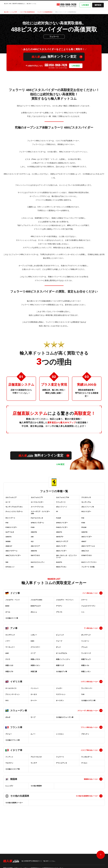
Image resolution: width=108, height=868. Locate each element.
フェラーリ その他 (88, 587)
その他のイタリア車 (13, 790)
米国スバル (85, 687)
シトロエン (60, 755)
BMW (7, 627)
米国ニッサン (86, 693)
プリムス (84, 668)
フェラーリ (60, 778)
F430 (32, 537)
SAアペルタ (10, 543)
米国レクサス (35, 681)
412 (32, 555)
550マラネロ (35, 573)
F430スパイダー (62, 537)
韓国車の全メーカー (91, 800)
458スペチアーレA (88, 561)
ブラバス (59, 633)
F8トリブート (10, 524)
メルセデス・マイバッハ (65, 621)
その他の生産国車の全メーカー (87, 817)
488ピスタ (85, 567)
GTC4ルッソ (10, 587)
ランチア (34, 784)
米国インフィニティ (63, 681)
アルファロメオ (36, 778)
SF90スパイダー (62, 530)
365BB (8, 555)
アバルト (84, 784)
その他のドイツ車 (12, 639)
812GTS (59, 581)
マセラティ (9, 784)
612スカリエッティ (37, 581)
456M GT (9, 561)
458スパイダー (61, 561)
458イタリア (35, 561)
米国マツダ (60, 687)
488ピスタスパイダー (13, 573)
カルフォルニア (11, 498)
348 (32, 549)
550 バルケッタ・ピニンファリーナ (66, 574)
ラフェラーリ (61, 504)
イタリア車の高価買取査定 (27, 12)
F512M (84, 537)
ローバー (34, 722)
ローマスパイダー (37, 504)
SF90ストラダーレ (37, 530)
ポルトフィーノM (87, 510)
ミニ (83, 633)
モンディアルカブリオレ (14, 510)
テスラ (8, 681)
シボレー (34, 656)
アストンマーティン (13, 716)
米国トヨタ (9, 687)
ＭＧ (7, 722)
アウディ (59, 627)
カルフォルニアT (37, 498)
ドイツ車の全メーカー (90, 614)
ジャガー (59, 710)
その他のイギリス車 (88, 722)
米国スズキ (9, 693)
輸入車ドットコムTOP (11, 12)
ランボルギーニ (87, 778)
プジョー (9, 755)
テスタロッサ (86, 498)
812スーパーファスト (89, 581)
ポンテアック (86, 656)
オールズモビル (61, 674)
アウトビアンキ (61, 784)
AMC (7, 674)
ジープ (33, 674)
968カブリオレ (61, 587)
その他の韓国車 (36, 807)
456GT (84, 555)
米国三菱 (34, 693)
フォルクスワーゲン (88, 627)
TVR (83, 716)
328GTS (8, 549)
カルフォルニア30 (62, 498)
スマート (84, 621)
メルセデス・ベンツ (13, 621)
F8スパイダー (86, 516)
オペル (8, 633)
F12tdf (58, 524)
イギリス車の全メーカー (90, 703)
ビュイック (60, 656)
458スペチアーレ (11, 567)
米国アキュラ (86, 681)
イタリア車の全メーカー (90, 771)
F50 (7, 530)
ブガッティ (85, 755)
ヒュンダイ (9, 807)
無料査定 (98, 5)
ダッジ (58, 668)
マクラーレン (61, 716)
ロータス (34, 716)
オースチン (60, 722)
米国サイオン (35, 687)
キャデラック (10, 656)
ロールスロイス (11, 710)
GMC (32, 662)
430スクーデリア (62, 555)
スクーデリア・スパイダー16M (40, 517)
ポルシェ (34, 633)
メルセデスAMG (36, 621)
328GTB (84, 543)
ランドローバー (87, 710)
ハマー (8, 662)
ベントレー (35, 710)
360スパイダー (86, 549)
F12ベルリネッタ (37, 524)
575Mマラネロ (86, 573)
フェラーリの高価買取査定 (45, 12)
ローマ (8, 504)
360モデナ (60, 549)
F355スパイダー (11, 537)
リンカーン (85, 662)
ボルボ (8, 738)
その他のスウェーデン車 (65, 738)
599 (7, 581)
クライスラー (35, 668)
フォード (59, 662)
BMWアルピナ (36, 627)
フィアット (9, 778)
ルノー (33, 755)
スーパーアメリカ (37, 510)
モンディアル (86, 504)
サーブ (33, 738)
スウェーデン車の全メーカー (88, 732)
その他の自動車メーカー (14, 824)
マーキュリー (10, 668)
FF (57, 516)
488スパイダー (61, 567)
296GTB (34, 543)
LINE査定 (85, 5)
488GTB (34, 567)
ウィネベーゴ (86, 674)
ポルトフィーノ (61, 510)
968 (32, 587)
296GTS (59, 543)
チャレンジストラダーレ (14, 516)
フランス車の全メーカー (90, 749)
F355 (83, 530)
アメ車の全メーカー (91, 649)
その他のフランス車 (13, 761)
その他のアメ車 (61, 693)
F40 (83, 524)
